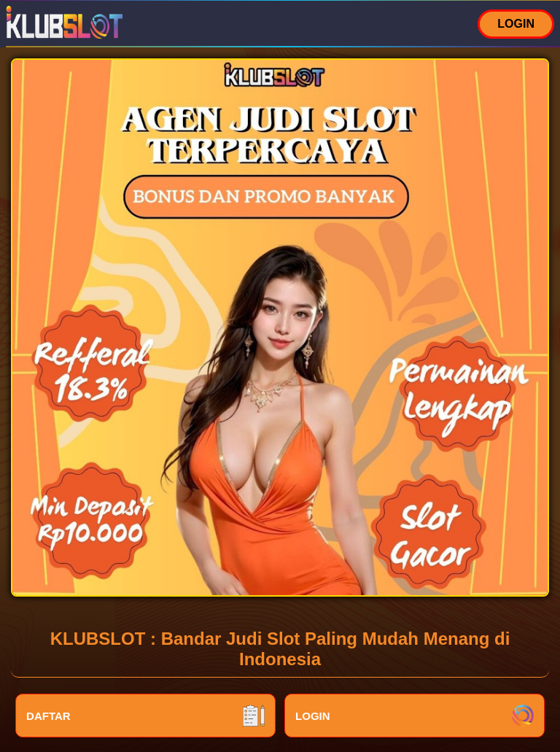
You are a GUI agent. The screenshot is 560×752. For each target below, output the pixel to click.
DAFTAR (145, 716)
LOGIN (516, 24)
